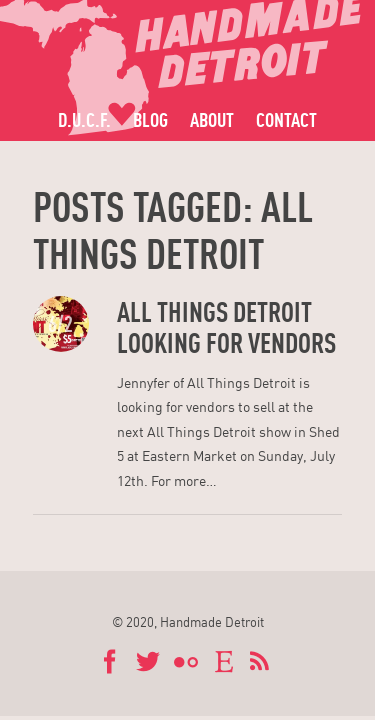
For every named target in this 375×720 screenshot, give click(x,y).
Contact (286, 119)
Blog (150, 119)
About (212, 119)
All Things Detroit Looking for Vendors (226, 327)
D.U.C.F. (84, 119)
